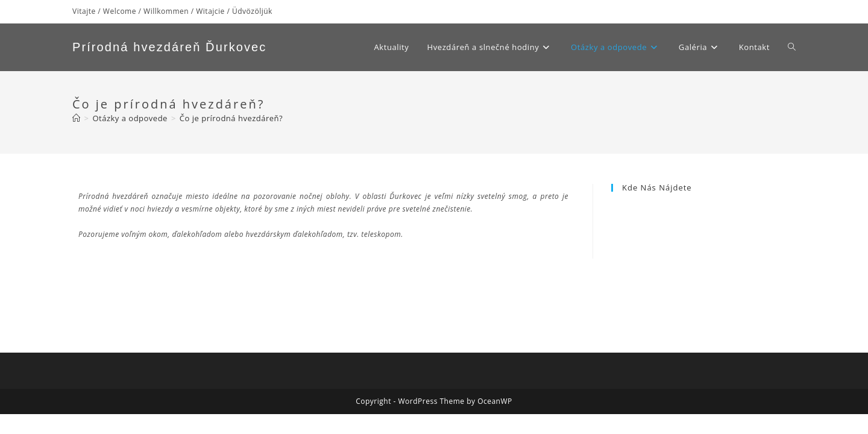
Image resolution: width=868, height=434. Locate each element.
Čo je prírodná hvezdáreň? (231, 118)
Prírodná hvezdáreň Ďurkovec (169, 47)
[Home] (77, 118)
